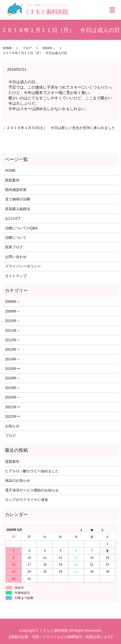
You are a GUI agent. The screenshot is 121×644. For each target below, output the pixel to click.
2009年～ (13, 311)
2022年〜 (13, 416)
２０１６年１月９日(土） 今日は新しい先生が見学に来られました (61, 128)
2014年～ (13, 359)
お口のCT (13, 218)
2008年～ (13, 302)
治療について (16, 238)
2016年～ (49, 48)
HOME (7, 48)
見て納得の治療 (18, 199)
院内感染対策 (16, 190)
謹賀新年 (12, 461)
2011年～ (13, 330)
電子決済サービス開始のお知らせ (32, 490)
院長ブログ (14, 247)
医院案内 (12, 180)
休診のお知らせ (18, 480)
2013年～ (13, 349)
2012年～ (13, 340)
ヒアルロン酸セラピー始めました (32, 471)
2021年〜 (13, 407)
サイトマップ (16, 276)
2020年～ (13, 397)
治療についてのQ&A (21, 228)
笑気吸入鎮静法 (18, 209)
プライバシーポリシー (23, 266)
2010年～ (13, 321)
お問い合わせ (16, 257)
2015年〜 (13, 369)
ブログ (27, 48)
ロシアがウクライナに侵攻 (27, 500)
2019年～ (13, 388)
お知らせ (12, 426)
